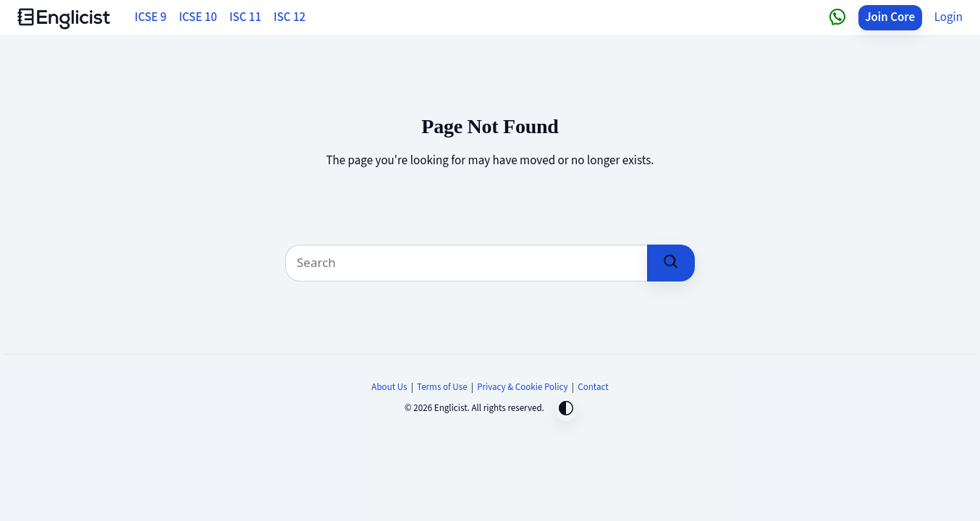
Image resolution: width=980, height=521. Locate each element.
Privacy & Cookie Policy (523, 387)
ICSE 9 (151, 17)
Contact (593, 387)
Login (949, 17)
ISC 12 (290, 17)
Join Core (890, 17)
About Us (389, 387)
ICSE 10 (198, 17)
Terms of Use (442, 387)
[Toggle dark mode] (566, 410)
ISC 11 (245, 17)
